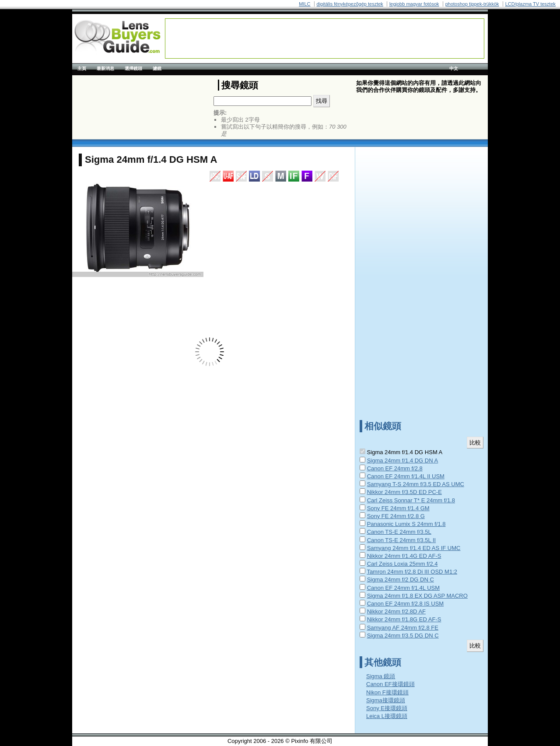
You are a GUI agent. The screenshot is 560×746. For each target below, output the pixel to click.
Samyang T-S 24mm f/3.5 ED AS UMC (416, 484)
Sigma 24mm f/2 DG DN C (401, 580)
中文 (454, 68)
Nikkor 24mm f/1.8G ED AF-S (404, 619)
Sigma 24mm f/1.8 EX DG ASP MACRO (417, 596)
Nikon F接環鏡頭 (387, 692)
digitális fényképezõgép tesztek (350, 4)
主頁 (82, 68)
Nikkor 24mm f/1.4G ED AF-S (404, 556)
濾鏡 (157, 68)
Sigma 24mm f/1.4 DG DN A (403, 461)
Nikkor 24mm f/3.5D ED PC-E (404, 492)
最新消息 (105, 68)
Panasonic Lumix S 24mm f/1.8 (406, 524)
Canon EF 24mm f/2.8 (395, 468)
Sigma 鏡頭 (381, 676)
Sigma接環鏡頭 (386, 700)
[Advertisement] (325, 39)
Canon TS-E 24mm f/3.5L (399, 532)
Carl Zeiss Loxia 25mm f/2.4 (402, 564)
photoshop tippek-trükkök (472, 4)
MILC (304, 4)
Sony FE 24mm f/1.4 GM (398, 508)
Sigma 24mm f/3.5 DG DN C (403, 636)
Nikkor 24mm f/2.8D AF (396, 611)
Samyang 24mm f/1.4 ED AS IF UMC (414, 548)
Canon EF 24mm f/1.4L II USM (406, 476)
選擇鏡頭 (133, 68)
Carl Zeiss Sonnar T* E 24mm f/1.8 (411, 500)
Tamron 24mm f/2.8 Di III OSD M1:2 (412, 572)
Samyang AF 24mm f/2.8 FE (403, 628)
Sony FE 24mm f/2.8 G (396, 516)
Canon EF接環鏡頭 (390, 684)
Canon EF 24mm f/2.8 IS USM (406, 604)
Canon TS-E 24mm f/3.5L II (402, 540)
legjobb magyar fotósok (414, 4)
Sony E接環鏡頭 (387, 708)
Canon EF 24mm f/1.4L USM (403, 588)
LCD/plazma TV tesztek (530, 4)
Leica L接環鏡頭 (387, 716)
